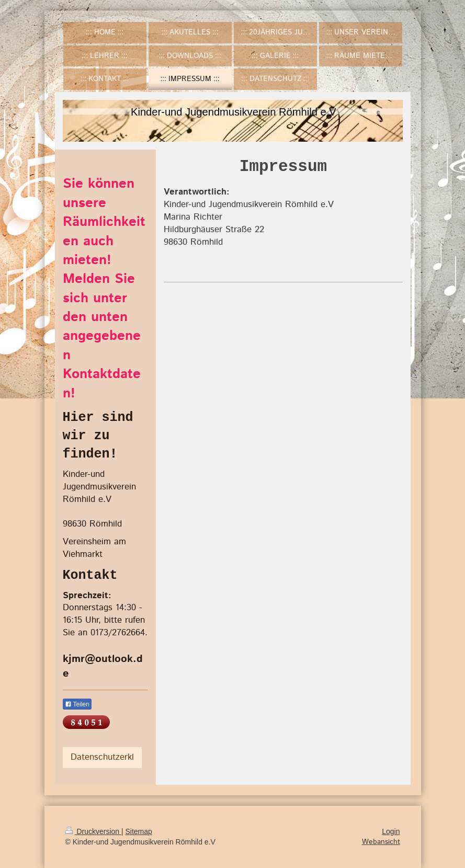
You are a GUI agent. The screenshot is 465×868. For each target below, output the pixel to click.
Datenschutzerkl (102, 757)
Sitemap (139, 831)
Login (391, 831)
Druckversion (93, 831)
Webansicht (381, 842)
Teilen (77, 704)
